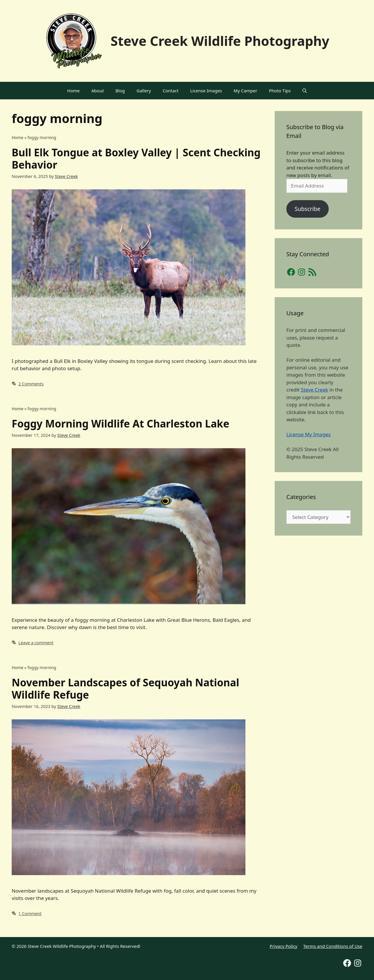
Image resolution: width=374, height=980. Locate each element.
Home (73, 91)
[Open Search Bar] (305, 91)
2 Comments (31, 384)
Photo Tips (280, 91)
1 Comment (30, 914)
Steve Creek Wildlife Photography (220, 41)
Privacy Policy (284, 946)
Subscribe (307, 209)
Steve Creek (315, 390)
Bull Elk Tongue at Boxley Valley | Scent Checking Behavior (136, 159)
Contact (171, 91)
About (98, 91)
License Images (206, 91)
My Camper (246, 91)
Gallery (144, 91)
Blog (120, 91)
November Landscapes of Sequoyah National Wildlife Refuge (125, 689)
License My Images (309, 434)
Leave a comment (36, 643)
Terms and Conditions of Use (333, 946)
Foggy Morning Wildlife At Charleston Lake (121, 424)
